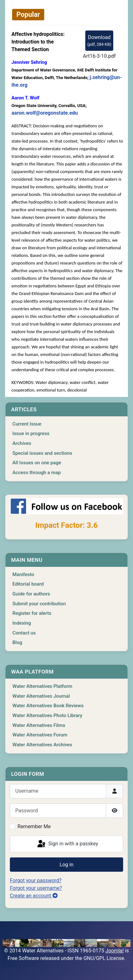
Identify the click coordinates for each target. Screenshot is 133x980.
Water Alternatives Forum (40, 735)
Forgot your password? (36, 880)
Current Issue (27, 424)
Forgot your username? (36, 888)
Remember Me (34, 826)
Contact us (24, 633)
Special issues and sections (42, 453)
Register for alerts (32, 613)
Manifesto (23, 574)
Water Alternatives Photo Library (47, 715)
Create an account (34, 896)
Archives (22, 443)
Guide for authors (31, 594)
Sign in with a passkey (67, 844)
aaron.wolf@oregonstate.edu (45, 113)
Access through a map (37, 473)
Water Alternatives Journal (41, 696)
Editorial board (28, 584)
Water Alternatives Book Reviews (48, 706)
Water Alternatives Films (39, 725)
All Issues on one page (37, 463)
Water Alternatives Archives (42, 745)
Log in (66, 865)
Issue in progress (31, 433)
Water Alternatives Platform (42, 686)
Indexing (22, 623)
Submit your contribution (39, 604)
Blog (17, 642)
